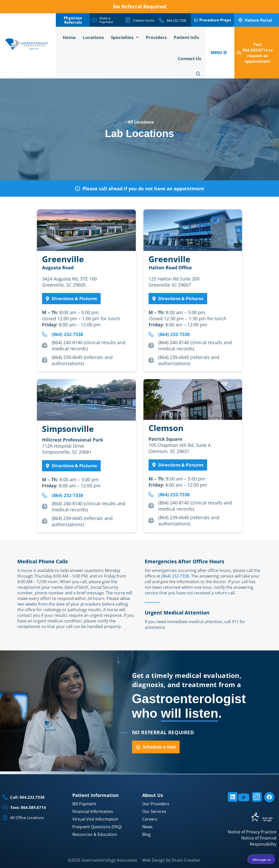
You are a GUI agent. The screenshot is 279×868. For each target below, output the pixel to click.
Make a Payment (106, 20)
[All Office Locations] (5, 818)
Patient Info (187, 37)
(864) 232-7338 (175, 576)
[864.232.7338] (162, 20)
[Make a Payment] (94, 20)
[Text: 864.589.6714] (5, 807)
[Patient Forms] (128, 20)
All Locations (139, 122)
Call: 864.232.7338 (27, 797)
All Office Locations (27, 818)
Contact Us (189, 58)
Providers (156, 37)
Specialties (125, 37)
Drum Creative (186, 860)
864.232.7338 (176, 20)
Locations (93, 37)
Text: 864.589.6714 (28, 807)
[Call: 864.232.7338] (5, 797)
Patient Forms (144, 20)
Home (69, 37)
